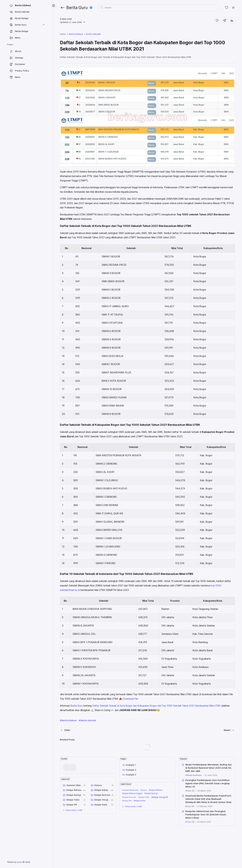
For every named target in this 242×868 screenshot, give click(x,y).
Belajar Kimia (101, 805)
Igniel (19, 862)
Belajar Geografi (102, 800)
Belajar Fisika (73, 800)
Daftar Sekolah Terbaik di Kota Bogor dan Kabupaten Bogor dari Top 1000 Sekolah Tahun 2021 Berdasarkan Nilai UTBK (156, 706)
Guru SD (191, 791)
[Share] (224, 21)
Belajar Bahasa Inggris (102, 790)
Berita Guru (76, 706)
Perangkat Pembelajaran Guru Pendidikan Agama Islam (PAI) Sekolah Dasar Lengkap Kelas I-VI (208, 783)
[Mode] (233, 8)
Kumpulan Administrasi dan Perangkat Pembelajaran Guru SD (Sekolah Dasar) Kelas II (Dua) (206, 815)
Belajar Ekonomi (102, 795)
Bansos (98, 785)
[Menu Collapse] (54, 6)
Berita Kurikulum (194, 775)
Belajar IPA (72, 805)
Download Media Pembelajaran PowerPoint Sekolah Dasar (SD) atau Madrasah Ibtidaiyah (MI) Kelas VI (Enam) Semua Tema (208, 799)
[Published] (84, 22)
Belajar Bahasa (74, 790)
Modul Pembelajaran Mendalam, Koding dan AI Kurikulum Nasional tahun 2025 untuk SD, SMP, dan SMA (209, 768)
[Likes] (227, 8)
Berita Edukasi (69, 720)
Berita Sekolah (88, 720)
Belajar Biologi (74, 795)
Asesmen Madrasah (75, 785)
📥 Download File (129, 699)
